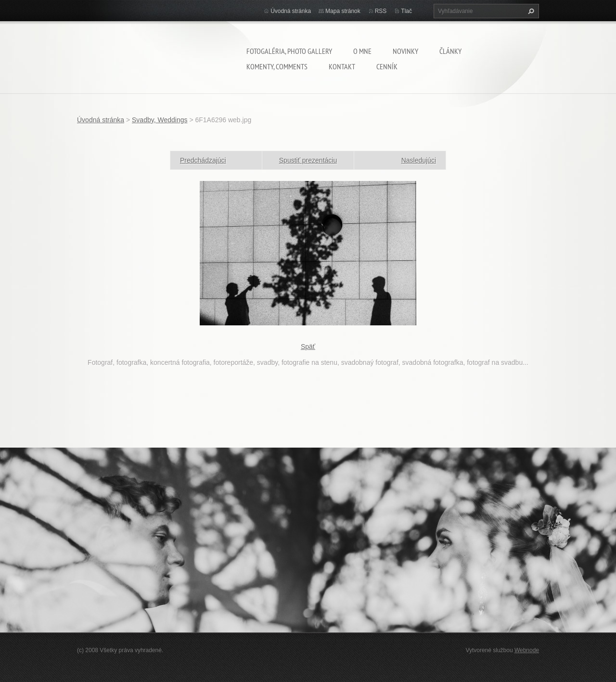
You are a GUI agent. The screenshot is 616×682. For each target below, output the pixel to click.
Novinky (405, 51)
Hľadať (530, 11)
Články (450, 51)
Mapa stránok (343, 11)
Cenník (387, 66)
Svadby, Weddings (160, 120)
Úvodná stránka (291, 11)
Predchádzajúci (203, 160)
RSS (381, 11)
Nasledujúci (419, 160)
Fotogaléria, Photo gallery (289, 51)
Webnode (527, 650)
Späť (308, 347)
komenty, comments (277, 66)
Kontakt (342, 66)
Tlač (406, 11)
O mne (362, 51)
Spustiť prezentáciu (308, 160)
